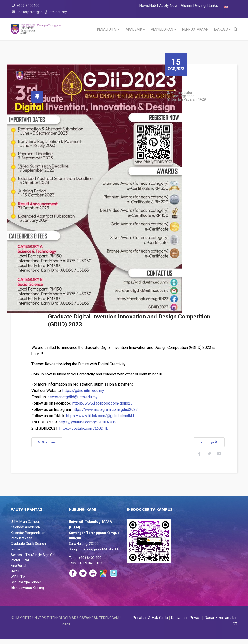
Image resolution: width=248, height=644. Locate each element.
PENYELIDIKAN (162, 29)
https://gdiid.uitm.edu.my (87, 391)
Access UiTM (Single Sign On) (33, 559)
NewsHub (148, 5)
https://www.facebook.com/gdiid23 (107, 403)
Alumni (187, 5)
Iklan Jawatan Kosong (27, 592)
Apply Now (168, 5)
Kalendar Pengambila (27, 537)
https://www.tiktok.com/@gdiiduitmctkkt (104, 416)
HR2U (15, 576)
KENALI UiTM (107, 29)
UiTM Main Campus (26, 526)
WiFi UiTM (18, 581)
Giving (200, 5)
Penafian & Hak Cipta (150, 622)
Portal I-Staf (20, 565)
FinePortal (18, 570)
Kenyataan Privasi (186, 622)
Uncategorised (187, 96)
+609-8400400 (29, 6)
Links (213, 5)
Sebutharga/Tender (26, 587)
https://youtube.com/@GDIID (88, 428)
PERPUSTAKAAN (195, 29)
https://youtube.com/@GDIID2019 (92, 422)
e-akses (221, 29)
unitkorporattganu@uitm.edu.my (43, 12)
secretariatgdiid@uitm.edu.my (77, 397)
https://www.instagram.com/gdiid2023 (109, 409)
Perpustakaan (21, 543)
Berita (15, 554)
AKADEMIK (134, 29)
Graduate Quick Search (28, 548)
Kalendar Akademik (26, 532)
